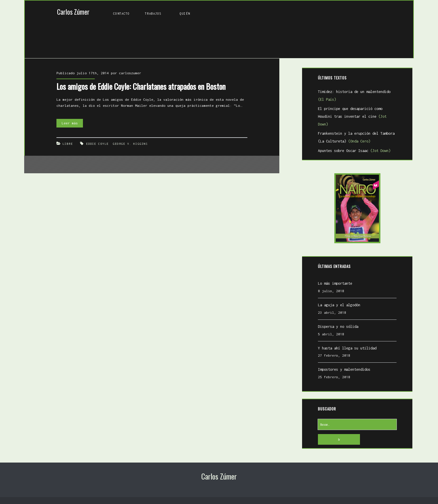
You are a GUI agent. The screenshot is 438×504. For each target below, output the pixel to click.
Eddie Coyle (97, 144)
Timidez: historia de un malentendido (354, 96)
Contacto (121, 14)
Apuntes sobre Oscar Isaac (354, 151)
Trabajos (153, 14)
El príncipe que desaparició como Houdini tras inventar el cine (352, 116)
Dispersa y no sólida (338, 327)
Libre (68, 144)
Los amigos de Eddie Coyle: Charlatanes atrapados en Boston (141, 86)
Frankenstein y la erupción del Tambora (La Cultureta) (356, 137)
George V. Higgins (130, 144)
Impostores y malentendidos (344, 369)
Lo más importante (335, 283)
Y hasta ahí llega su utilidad (347, 348)
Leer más (72, 123)
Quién (185, 14)
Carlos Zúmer (73, 12)
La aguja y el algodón (339, 305)
